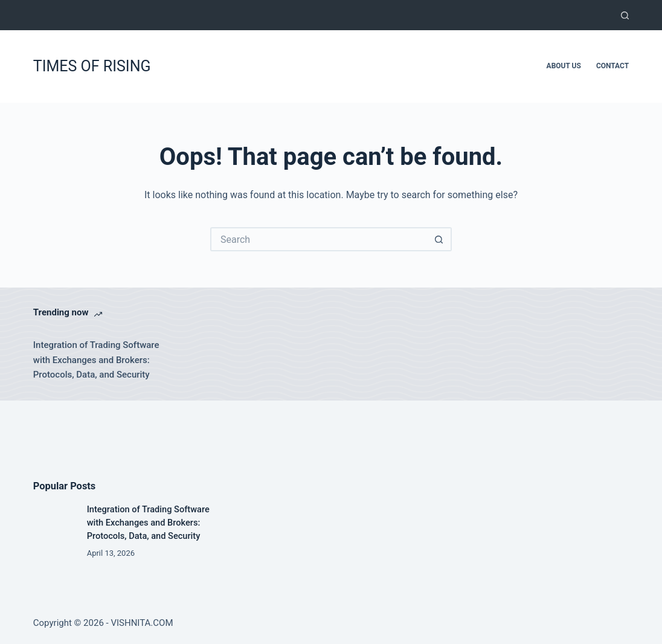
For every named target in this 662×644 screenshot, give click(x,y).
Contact (612, 66)
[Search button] (440, 239)
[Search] (625, 15)
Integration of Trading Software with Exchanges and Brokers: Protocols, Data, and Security (96, 360)
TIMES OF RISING (92, 66)
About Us (564, 66)
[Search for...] (319, 239)
